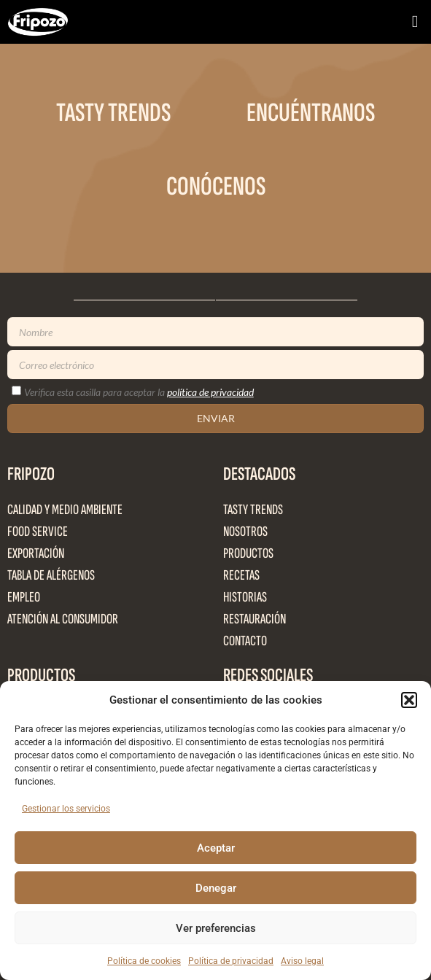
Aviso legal (302, 961)
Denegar (216, 888)
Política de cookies (144, 961)
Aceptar (216, 848)
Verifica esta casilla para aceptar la (139, 392)
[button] (409, 700)
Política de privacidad (231, 961)
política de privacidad (210, 392)
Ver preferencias (216, 928)
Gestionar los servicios (66, 809)
